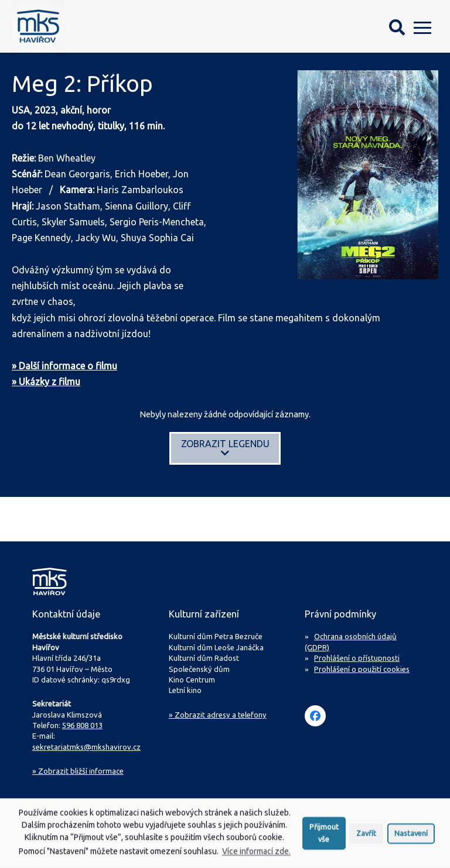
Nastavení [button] (411, 838)
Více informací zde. (256, 856)
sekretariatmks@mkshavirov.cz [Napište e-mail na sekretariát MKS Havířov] (86, 747)
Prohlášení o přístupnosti (357, 658)
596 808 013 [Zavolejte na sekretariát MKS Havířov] (82, 725)
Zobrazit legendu (225, 448)
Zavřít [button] (366, 838)
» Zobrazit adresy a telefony (218, 715)
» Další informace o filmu (64, 366)
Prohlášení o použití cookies (362, 669)
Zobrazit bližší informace (78, 771)
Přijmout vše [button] (324, 837)
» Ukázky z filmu (46, 382)
